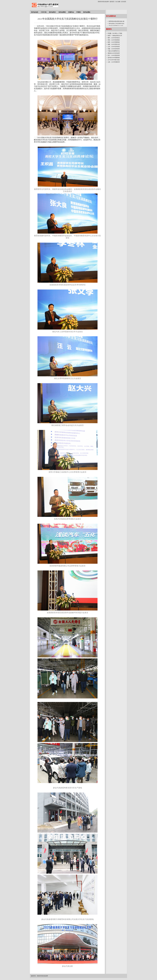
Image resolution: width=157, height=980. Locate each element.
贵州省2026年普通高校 (114, 58)
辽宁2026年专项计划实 (114, 60)
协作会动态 (35, 12)
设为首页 (124, 2)
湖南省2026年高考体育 (114, 53)
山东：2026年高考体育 (114, 47)
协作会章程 (62, 12)
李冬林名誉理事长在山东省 (116, 26)
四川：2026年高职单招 (114, 55)
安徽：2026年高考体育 (114, 49)
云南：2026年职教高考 (114, 62)
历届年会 (71, 12)
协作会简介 (52, 12)
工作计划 (44, 12)
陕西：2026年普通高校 (114, 42)
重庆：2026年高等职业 (114, 38)
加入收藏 (118, 2)
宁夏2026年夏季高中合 (114, 51)
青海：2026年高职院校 (114, 40)
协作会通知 (87, 12)
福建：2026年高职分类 (114, 44)
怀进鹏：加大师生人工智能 (115, 33)
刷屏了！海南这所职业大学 (115, 36)
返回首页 (112, 2)
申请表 (78, 12)
